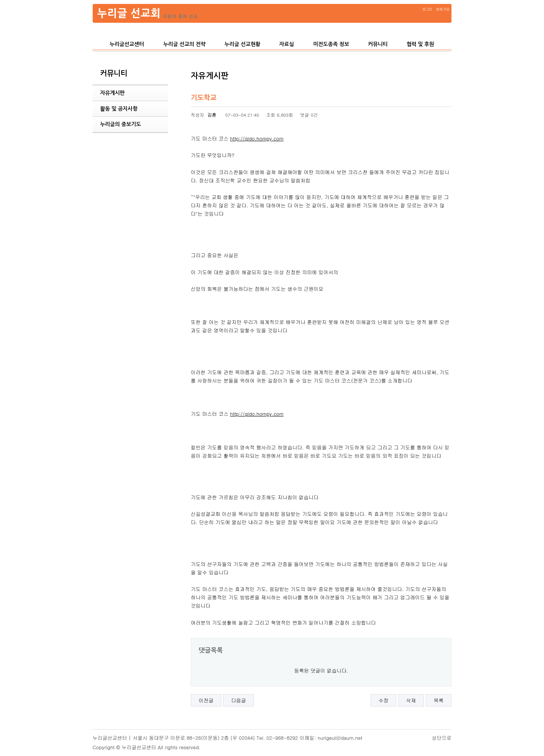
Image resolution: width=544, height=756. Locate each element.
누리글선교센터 (127, 44)
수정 (383, 700)
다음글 (239, 700)
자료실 (287, 44)
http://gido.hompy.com (257, 138)
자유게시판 (112, 93)
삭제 (411, 700)
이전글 (206, 700)
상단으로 (442, 738)
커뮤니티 (378, 44)
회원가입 (443, 9)
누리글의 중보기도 (121, 124)
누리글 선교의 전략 (184, 44)
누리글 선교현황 (242, 44)
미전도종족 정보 (331, 44)
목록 (439, 700)
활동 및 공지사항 (119, 109)
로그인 (427, 9)
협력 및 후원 (420, 44)
